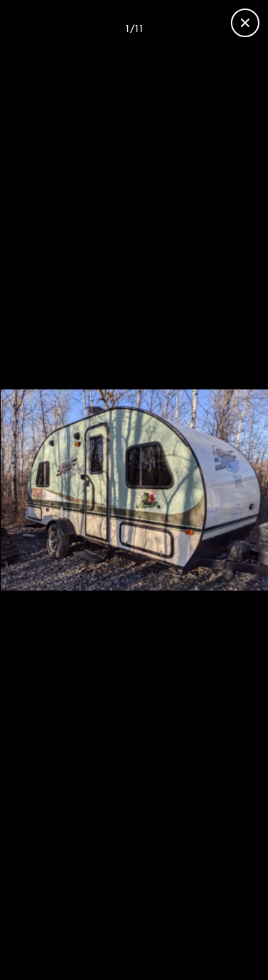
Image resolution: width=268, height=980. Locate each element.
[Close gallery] (245, 23)
